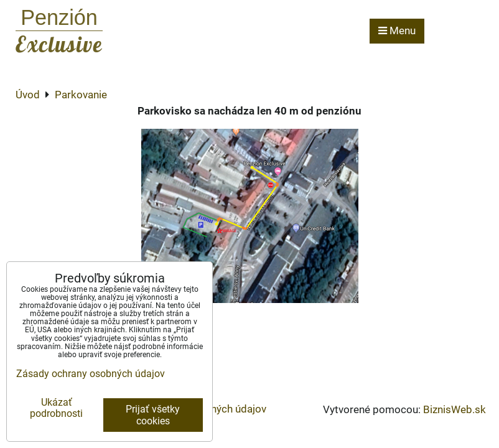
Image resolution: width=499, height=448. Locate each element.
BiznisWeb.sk (455, 409)
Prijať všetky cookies (153, 415)
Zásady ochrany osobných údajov (91, 374)
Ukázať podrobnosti (56, 408)
